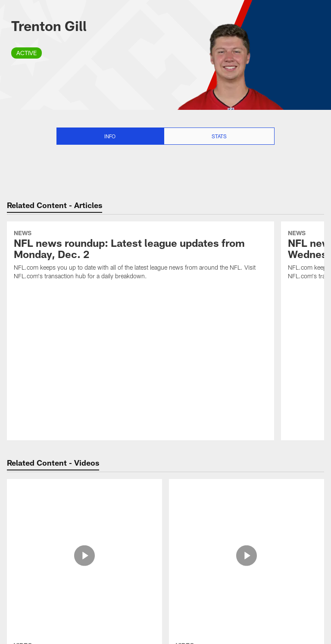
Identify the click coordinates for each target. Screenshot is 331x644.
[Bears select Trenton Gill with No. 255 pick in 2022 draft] (84, 597)
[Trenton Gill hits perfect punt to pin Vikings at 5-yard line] (84, 516)
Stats (219, 136)
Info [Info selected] (110, 136)
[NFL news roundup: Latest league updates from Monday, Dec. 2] (141, 256)
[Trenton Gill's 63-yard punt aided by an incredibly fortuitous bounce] (247, 512)
